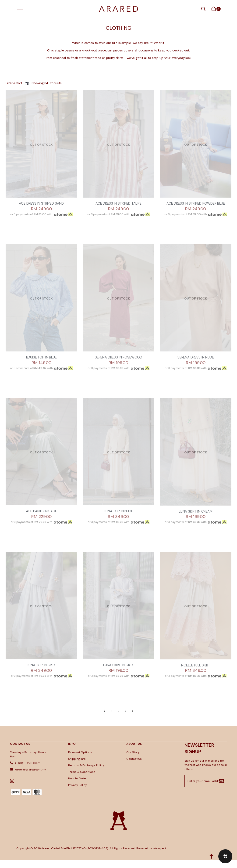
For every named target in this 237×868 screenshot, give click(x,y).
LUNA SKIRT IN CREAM (196, 519)
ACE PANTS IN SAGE (41, 518)
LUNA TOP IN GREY (41, 673)
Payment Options (80, 761)
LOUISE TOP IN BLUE (41, 364)
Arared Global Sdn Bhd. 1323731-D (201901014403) (75, 857)
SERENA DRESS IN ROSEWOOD (118, 364)
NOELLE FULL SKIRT (196, 673)
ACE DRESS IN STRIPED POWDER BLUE (196, 206)
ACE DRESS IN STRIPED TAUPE (118, 204)
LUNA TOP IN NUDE (118, 518)
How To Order (78, 787)
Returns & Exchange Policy (86, 774)
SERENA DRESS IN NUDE (196, 364)
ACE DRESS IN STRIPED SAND (41, 204)
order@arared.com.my (28, 778)
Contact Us (134, 767)
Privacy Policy (78, 793)
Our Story (133, 761)
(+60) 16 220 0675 (25, 771)
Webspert (159, 857)
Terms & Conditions (82, 780)
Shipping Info (77, 767)
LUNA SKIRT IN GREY (118, 673)
